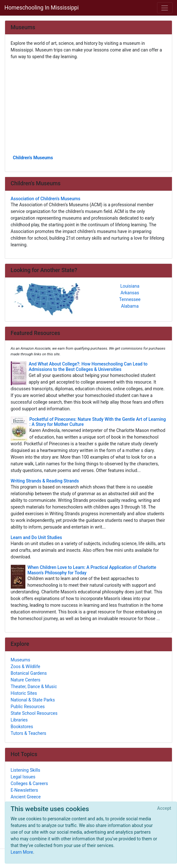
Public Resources (28, 707)
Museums (21, 660)
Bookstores (22, 727)
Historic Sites (24, 693)
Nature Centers (26, 680)
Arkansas (130, 293)
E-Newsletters (24, 790)
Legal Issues (23, 777)
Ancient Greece (26, 797)
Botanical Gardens (29, 673)
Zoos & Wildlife (26, 666)
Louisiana (130, 286)
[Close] (164, 809)
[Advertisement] (89, 107)
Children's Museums (33, 158)
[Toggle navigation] (165, 8)
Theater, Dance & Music (34, 687)
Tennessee (130, 299)
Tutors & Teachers (29, 733)
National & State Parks (33, 700)
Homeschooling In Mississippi (42, 8)
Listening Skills (26, 770)
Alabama (130, 306)
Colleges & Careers (29, 783)
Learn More (22, 852)
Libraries (19, 720)
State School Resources (34, 713)
